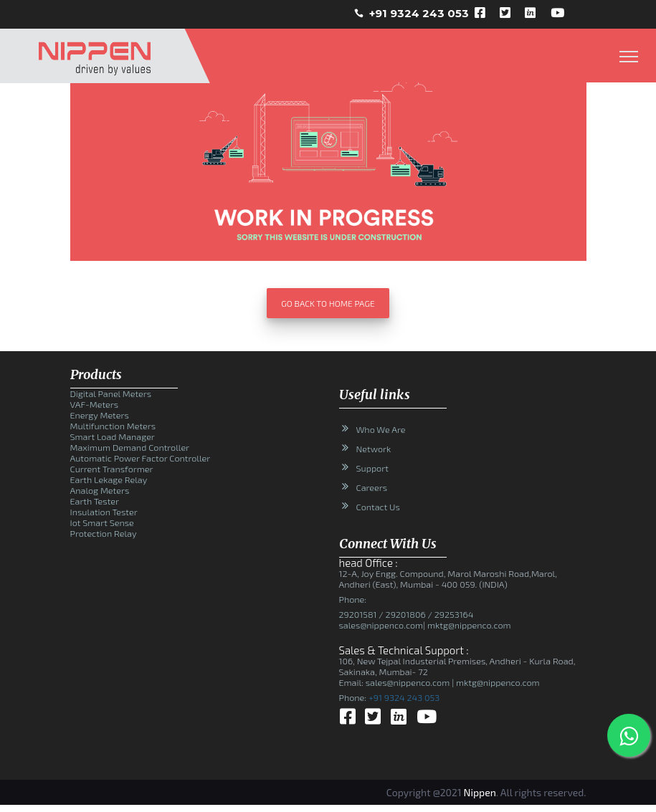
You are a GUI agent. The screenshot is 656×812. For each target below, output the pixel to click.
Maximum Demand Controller (130, 447)
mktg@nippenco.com (468, 625)
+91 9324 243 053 (419, 13)
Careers (372, 487)
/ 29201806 (401, 614)
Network (374, 449)
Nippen (480, 792)
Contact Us (378, 507)
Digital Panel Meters (111, 393)
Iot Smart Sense (102, 522)
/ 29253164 (450, 614)
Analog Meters (100, 490)
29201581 (358, 614)
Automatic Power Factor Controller (141, 458)
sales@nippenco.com (381, 625)
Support (372, 468)
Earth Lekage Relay (109, 479)
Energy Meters (100, 415)
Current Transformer (112, 469)
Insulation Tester (104, 512)
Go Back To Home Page (328, 303)
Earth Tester (95, 501)
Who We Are (381, 429)
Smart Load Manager (113, 436)
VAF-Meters (95, 404)
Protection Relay (104, 533)
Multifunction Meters (113, 426)
